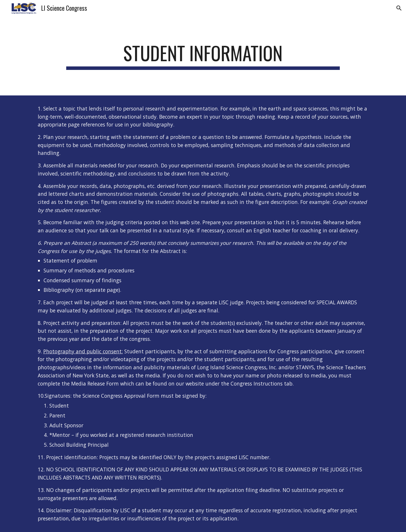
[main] (203, 56)
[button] (399, 8)
